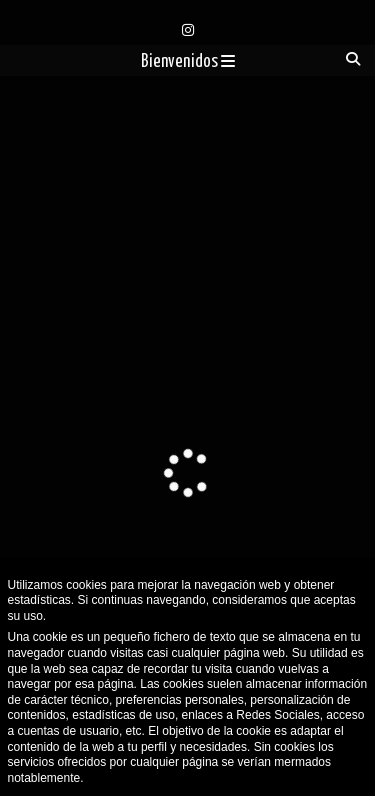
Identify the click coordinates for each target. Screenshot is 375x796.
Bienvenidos (188, 62)
